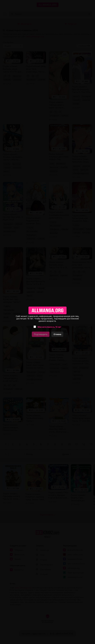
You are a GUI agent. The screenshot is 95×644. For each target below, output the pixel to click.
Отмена (57, 334)
